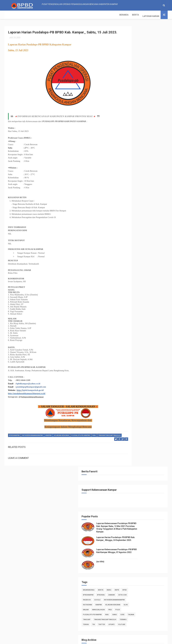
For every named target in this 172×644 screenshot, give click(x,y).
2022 (126, 442)
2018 (126, 457)
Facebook (148, 163)
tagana (141, 187)
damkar (125, 163)
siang (124, 187)
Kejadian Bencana (61, 441)
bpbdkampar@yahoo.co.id (28, 389)
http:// (20, 396)
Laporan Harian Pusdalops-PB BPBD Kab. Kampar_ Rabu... (142, 272)
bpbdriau (148, 158)
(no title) (139, 124)
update (150, 197)
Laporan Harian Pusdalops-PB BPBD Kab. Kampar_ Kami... (142, 266)
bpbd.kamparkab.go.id (33, 396)
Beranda (11, 15)
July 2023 (130, 236)
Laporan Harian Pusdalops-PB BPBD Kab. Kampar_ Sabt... (142, 253)
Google (125, 168)
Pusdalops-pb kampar (81, 441)
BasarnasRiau (128, 153)
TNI (132, 197)
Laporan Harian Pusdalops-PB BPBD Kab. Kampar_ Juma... (142, 303)
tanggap (151, 187)
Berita (22, 15)
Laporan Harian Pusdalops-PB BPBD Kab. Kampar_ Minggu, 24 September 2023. (149, 101)
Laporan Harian (38, 15)
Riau (94, 441)
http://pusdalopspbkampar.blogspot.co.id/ (27, 399)
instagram (126, 173)
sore (132, 187)
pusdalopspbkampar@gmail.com (31, 392)
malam (132, 177)
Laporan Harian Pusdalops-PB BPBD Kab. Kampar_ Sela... (142, 278)
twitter (141, 197)
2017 (126, 461)
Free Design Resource (81, 640)
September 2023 (134, 229)
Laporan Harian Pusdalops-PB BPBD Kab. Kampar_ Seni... (142, 241)
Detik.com (136, 163)
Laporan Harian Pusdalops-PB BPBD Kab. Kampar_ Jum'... (142, 260)
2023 (126, 225)
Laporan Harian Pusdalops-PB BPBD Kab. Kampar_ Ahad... (142, 291)
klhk (124, 177)
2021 (126, 446)
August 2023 (132, 233)
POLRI (124, 182)
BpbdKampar (14, 441)
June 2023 (131, 433)
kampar (48, 441)
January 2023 (132, 437)
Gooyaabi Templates (114, 640)
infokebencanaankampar (32, 441)
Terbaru (151, 192)
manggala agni (145, 177)
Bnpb (156, 153)
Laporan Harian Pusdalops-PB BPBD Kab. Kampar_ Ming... (142, 247)
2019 (126, 454)
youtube (126, 202)
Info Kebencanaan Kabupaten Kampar (137, 565)
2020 (126, 450)
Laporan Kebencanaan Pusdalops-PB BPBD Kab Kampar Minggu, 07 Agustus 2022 (148, 627)
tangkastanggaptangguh (20, 444)
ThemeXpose (64, 640)
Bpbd (124, 158)
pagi (156, 177)
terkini (125, 197)
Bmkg (148, 153)
